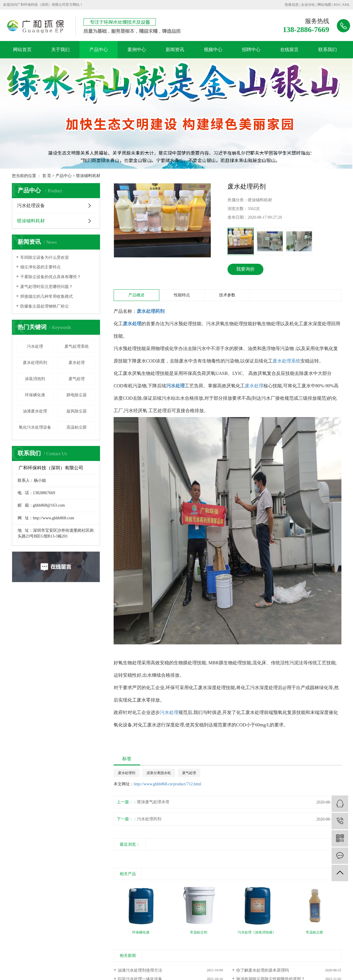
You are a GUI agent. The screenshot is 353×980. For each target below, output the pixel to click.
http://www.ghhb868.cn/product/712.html (168, 784)
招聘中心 (251, 50)
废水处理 (77, 363)
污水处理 (35, 346)
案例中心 (137, 50)
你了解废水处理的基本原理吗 (263, 970)
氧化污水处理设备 (35, 427)
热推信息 (292, 5)
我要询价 (245, 269)
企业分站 (308, 5)
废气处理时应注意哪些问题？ (47, 287)
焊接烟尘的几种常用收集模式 (47, 296)
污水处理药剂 (149, 819)
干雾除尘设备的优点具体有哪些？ (51, 277)
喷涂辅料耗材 (88, 176)
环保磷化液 (35, 395)
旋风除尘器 (77, 411)
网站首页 (22, 50)
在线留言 (289, 50)
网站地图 (324, 5)
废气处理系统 (77, 346)
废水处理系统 (287, 361)
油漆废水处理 (35, 411)
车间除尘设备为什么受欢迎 (45, 257)
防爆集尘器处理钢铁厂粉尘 (45, 306)
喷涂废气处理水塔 (153, 802)
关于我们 (60, 50)
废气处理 (77, 379)
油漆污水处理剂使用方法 (140, 970)
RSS (337, 5)
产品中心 (99, 50)
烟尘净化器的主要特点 (40, 267)
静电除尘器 (77, 395)
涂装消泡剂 (35, 379)
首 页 (47, 176)
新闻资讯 (175, 50)
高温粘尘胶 (77, 427)
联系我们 (328, 50)
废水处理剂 (127, 773)
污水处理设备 (31, 206)
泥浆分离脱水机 (159, 773)
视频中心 (213, 50)
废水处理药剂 (35, 363)
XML (346, 5)
